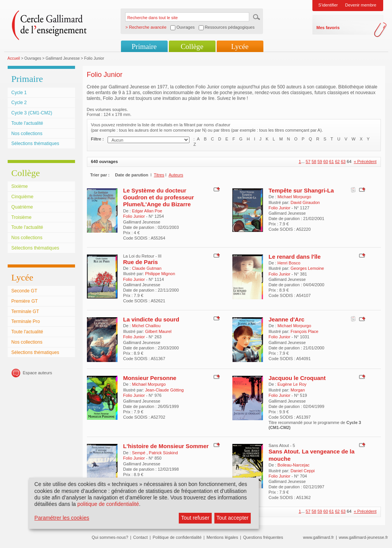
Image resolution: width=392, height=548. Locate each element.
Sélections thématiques (35, 144)
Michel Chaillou (146, 326)
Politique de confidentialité (177, 537)
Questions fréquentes (263, 537)
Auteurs (176, 175)
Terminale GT (25, 312)
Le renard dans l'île (295, 257)
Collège (192, 46)
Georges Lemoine (307, 268)
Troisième (22, 217)
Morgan (298, 390)
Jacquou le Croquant (297, 378)
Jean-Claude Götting (164, 390)
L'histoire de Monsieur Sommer (166, 446)
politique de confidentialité (108, 504)
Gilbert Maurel (158, 331)
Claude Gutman (147, 268)
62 (337, 161)
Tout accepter (232, 518)
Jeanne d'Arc (287, 319)
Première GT (25, 301)
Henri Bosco (289, 263)
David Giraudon (305, 202)
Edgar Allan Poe (147, 211)
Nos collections (27, 134)
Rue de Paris (141, 262)
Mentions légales (222, 537)
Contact (140, 537)
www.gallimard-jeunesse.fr (363, 537)
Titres (159, 175)
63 (343, 161)
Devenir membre (361, 5)
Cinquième (23, 197)
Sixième (20, 186)
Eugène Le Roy (292, 384)
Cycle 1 (19, 93)
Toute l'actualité (27, 123)
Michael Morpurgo (294, 197)
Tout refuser (195, 518)
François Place (305, 331)
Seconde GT (24, 291)
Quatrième (22, 207)
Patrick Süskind (163, 453)
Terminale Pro (26, 321)
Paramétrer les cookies (62, 518)
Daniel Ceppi (303, 471)
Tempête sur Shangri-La (301, 190)
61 (332, 161)
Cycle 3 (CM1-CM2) (32, 113)
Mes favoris (328, 28)
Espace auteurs (38, 373)
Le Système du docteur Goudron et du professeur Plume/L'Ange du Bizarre (159, 197)
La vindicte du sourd (151, 319)
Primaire (144, 46)
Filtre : (98, 139)
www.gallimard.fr (319, 537)
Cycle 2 (19, 103)
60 (326, 161)
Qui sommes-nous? (110, 537)
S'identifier (328, 5)
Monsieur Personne (150, 378)
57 (308, 161)
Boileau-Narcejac (294, 465)
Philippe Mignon (160, 274)
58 (314, 161)
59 (320, 161)
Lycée (240, 46)
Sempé (139, 453)
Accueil (14, 58)
